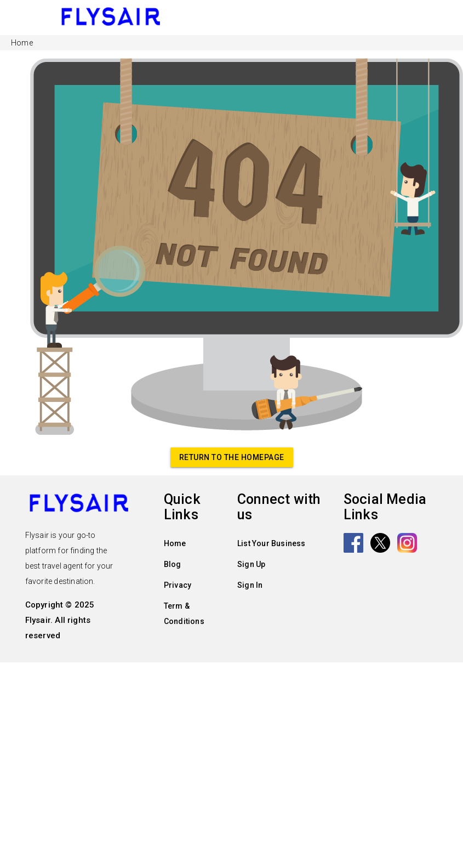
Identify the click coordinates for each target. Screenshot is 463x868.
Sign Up (251, 564)
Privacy (178, 585)
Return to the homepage (232, 457)
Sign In (250, 585)
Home (175, 543)
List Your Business (271, 543)
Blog (173, 564)
